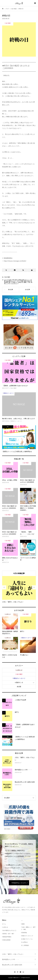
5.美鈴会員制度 (6, 940)
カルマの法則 (8, 280)
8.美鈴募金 (24, 933)
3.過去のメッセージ (19, 678)
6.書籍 (23, 924)
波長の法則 (27, 281)
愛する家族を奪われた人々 (22, 280)
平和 (13, 280)
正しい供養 (20, 281)
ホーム (4, 924)
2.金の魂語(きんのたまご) (9, 930)
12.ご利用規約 (25, 945)
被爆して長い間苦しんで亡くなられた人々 (18, 283)
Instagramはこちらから (19, 883)
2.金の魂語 (7, 277)
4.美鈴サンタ (19, 682)
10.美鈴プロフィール (27, 939)
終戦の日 (21, 282)
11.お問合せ (24, 942)
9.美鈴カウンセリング (27, 936)
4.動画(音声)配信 (7, 937)
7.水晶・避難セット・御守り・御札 (28, 928)
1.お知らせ (19, 670)
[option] (19, 589)
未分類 (19, 687)
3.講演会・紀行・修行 (8, 934)
